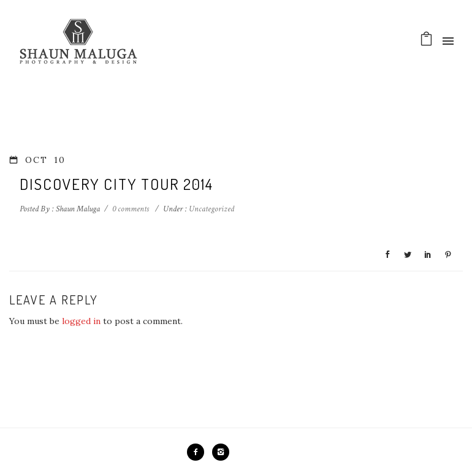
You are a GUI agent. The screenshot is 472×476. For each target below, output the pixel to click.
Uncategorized (211, 209)
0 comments (131, 209)
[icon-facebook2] (199, 452)
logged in (81, 321)
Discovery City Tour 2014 (116, 184)
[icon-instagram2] (221, 452)
